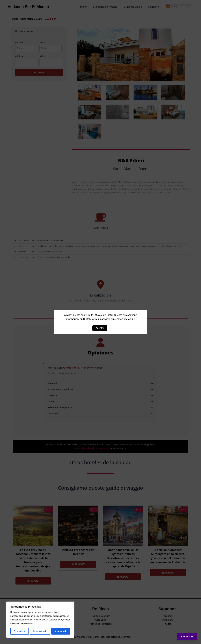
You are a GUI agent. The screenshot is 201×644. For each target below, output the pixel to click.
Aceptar (100, 328)
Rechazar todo (40, 631)
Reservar (184, 633)
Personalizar (19, 631)
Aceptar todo (61, 631)
